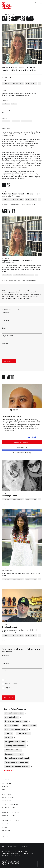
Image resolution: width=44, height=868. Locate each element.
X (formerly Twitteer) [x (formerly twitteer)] (11, 821)
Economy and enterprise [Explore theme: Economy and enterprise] (15, 746)
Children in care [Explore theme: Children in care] (11, 725)
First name (5, 313)
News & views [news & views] (7, 795)
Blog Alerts (9, 688)
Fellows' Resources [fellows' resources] (10, 804)
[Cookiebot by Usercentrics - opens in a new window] (10, 410)
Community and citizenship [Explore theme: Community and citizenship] (16, 729)
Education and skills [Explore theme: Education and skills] (13, 750)
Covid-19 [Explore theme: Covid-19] (8, 734)
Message (5, 343)
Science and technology (13, 84)
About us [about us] (6, 780)
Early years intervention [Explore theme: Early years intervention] (15, 742)
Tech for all (31, 84)
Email (4, 328)
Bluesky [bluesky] (5, 824)
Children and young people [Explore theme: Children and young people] (16, 721)
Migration (7, 275)
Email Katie (26, 121)
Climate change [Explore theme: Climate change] (29, 725)
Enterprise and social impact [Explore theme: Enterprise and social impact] (17, 758)
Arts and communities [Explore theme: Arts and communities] (14, 713)
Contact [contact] (5, 786)
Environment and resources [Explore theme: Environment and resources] (16, 762)
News (7, 680)
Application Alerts (11, 684)
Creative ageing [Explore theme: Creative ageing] (23, 734)
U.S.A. (14, 104)
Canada (6, 104)
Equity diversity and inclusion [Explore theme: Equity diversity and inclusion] (17, 766)
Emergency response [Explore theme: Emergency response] (14, 754)
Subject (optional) (8, 336)
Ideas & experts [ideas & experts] (8, 798)
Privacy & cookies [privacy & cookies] (9, 816)
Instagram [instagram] (6, 830)
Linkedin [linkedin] (5, 827)
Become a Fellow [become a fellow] (9, 807)
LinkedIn (6, 121)
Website (16, 121)
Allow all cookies (22, 442)
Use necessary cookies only (22, 453)
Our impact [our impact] (6, 801)
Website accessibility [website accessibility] (11, 812)
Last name (5, 320)
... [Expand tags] (39, 84)
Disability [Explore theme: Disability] (9, 738)
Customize (22, 447)
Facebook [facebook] (6, 833)
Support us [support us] (6, 783)
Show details (32, 437)
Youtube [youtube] (5, 837)
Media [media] (4, 790)
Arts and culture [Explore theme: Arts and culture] (12, 717)
